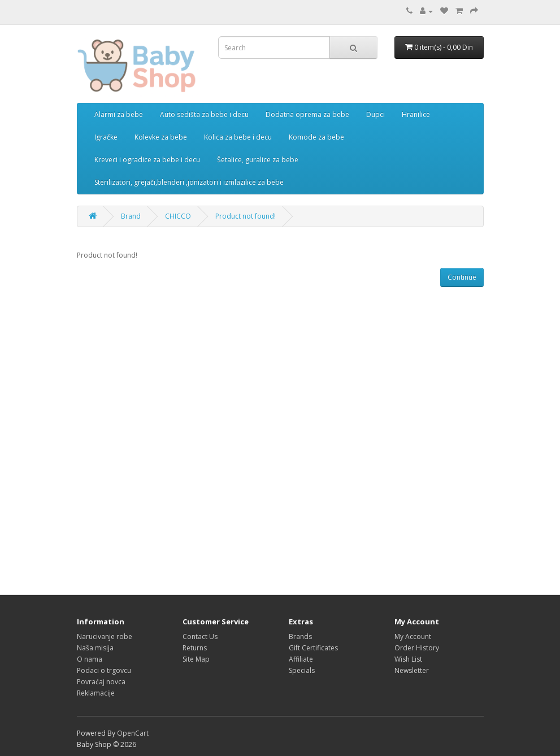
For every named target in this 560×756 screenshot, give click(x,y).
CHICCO (178, 216)
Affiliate (301, 659)
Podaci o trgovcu (104, 670)
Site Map (196, 659)
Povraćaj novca (101, 682)
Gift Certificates (313, 648)
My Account (413, 636)
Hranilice (416, 114)
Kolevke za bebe (161, 137)
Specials (302, 670)
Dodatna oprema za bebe (307, 114)
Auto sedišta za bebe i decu (204, 114)
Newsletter (412, 670)
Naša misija (95, 648)
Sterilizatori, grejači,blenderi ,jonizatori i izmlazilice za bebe (189, 182)
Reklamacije (96, 693)
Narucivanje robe (105, 636)
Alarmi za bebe (119, 114)
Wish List (408, 659)
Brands (300, 636)
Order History (417, 648)
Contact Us (200, 636)
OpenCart (133, 733)
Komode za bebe (316, 137)
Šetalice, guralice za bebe (258, 160)
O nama (90, 659)
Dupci (375, 114)
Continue (462, 277)
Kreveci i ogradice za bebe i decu (147, 160)
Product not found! (246, 216)
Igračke (106, 137)
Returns (195, 648)
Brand (131, 216)
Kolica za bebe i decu (238, 137)
